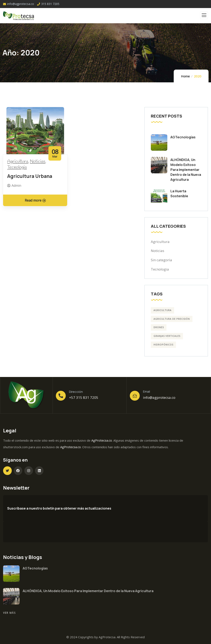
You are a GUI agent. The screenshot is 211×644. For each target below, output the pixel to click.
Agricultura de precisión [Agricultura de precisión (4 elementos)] (172, 319)
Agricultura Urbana (30, 176)
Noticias (38, 162)
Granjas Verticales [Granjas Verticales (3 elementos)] (167, 336)
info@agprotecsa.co (159, 397)
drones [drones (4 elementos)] (159, 327)
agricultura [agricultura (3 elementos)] (162, 310)
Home (185, 76)
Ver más (9, 613)
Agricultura (18, 162)
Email (147, 391)
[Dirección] (61, 396)
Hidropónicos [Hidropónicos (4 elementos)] (163, 345)
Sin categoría (161, 260)
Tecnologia (17, 167)
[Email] (135, 396)
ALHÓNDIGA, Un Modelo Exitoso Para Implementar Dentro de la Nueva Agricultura (186, 170)
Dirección (76, 392)
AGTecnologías (183, 137)
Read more (35, 200)
